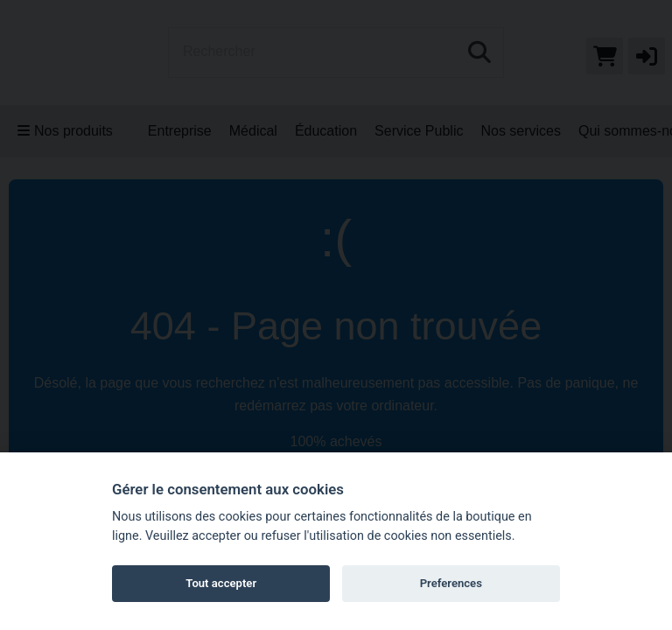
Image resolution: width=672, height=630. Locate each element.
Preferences (451, 583)
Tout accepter (221, 583)
